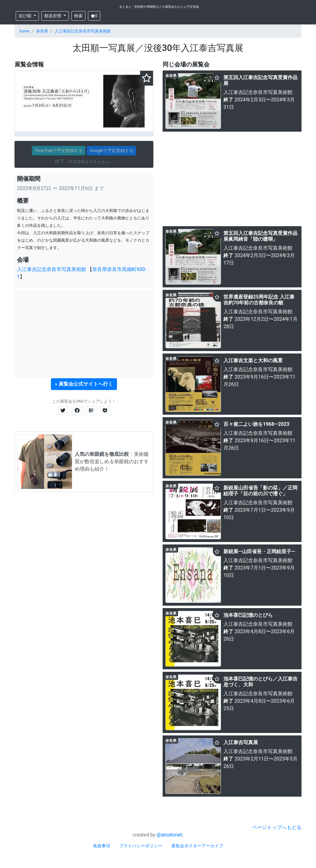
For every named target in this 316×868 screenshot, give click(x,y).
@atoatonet (170, 835)
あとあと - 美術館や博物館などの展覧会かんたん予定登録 (159, 7)
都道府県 (53, 16)
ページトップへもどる (277, 827)
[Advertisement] (84, 334)
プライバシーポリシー (141, 846)
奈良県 (42, 31)
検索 (78, 16)
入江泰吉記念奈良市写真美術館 (83, 31)
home (24, 31)
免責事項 (102, 846)
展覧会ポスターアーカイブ (197, 846)
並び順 (25, 16)
